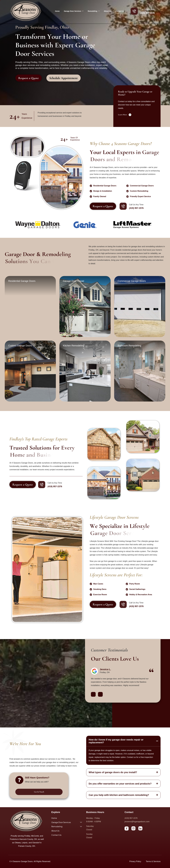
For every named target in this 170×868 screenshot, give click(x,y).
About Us (108, 11)
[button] (93, 694)
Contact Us (120, 11)
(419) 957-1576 (147, 13)
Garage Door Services (74, 11)
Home (57, 11)
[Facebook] (127, 828)
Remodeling (94, 11)
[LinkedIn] (140, 828)
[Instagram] (133, 828)
